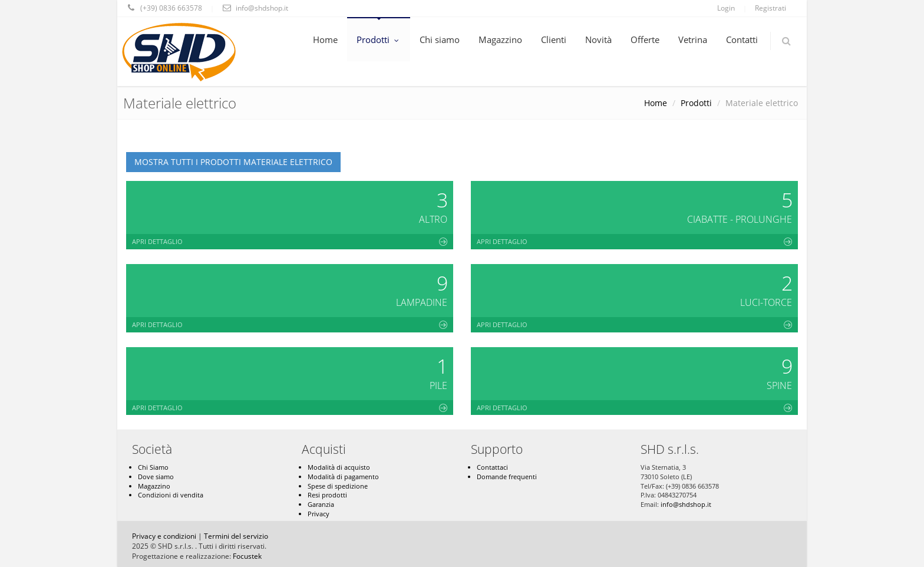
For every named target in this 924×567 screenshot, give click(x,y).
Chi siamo (440, 39)
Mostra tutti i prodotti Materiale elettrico (233, 162)
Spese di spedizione (338, 486)
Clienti (554, 39)
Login (726, 8)
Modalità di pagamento (343, 477)
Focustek (247, 556)
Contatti (742, 39)
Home (325, 39)
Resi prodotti (327, 495)
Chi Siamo (153, 467)
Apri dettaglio (290, 241)
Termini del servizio (236, 536)
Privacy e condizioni (164, 536)
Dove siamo (156, 477)
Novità (598, 39)
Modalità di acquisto (339, 467)
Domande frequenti (507, 477)
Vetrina (693, 39)
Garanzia (321, 504)
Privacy (319, 514)
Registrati (770, 8)
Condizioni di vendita (171, 495)
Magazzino (500, 39)
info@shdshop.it (686, 504)
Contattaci (492, 467)
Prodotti (379, 39)
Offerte (645, 39)
